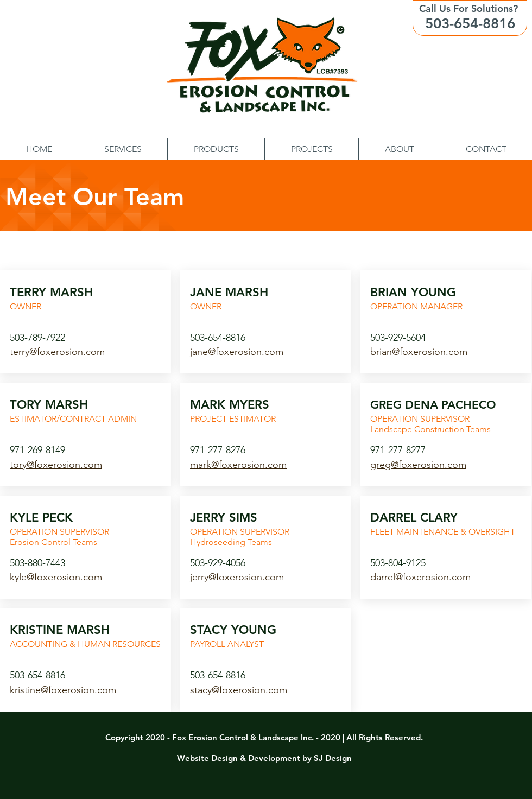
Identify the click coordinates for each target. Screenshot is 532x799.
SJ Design (333, 758)
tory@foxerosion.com (56, 465)
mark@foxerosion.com (238, 465)
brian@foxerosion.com (419, 352)
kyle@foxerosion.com (56, 577)
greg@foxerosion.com (418, 465)
